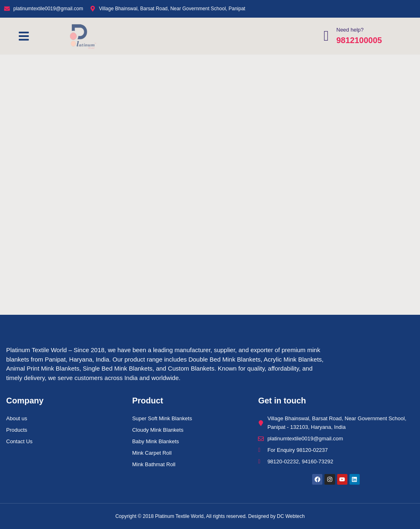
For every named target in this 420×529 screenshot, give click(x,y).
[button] (24, 36)
